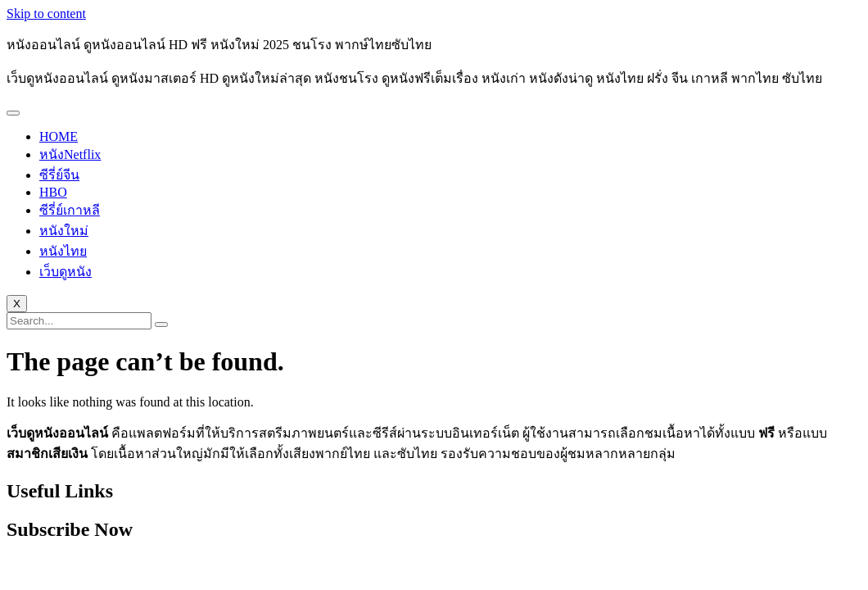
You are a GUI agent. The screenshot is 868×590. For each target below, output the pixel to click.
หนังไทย (63, 251)
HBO (53, 192)
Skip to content (46, 14)
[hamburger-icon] (13, 113)
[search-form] (79, 321)
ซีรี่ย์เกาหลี (70, 210)
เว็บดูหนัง (66, 272)
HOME (59, 136)
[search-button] (161, 324)
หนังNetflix (70, 154)
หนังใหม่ (64, 231)
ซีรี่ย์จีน (59, 175)
